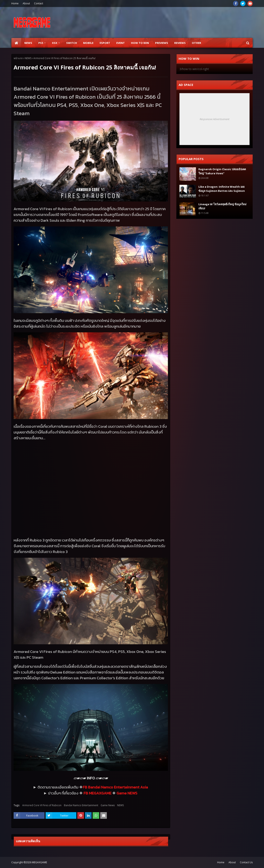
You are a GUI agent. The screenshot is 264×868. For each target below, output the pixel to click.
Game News (108, 805)
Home (15, 3)
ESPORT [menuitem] (105, 43)
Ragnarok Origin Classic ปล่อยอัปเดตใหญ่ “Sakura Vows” (222, 171)
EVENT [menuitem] (121, 43)
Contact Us (246, 862)
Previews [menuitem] (162, 43)
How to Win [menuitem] (140, 43)
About (26, 3)
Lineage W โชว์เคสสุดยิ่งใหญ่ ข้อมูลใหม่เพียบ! (222, 206)
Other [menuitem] (196, 43)
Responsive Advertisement (214, 119)
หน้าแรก (18, 58)
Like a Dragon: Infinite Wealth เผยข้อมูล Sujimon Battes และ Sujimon (222, 189)
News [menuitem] (28, 43)
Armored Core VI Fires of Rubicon (42, 805)
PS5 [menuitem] (41, 43)
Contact (39, 3)
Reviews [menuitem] (180, 43)
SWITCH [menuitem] (72, 43)
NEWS (28, 58)
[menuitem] (16, 43)
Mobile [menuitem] (88, 43)
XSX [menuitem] (55, 43)
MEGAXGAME (39, 862)
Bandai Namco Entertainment (81, 805)
